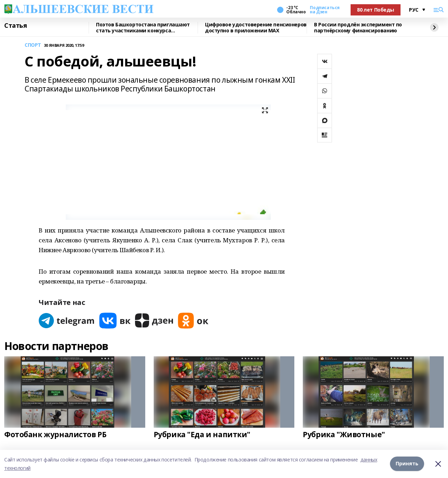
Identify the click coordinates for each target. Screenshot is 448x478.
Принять (407, 464)
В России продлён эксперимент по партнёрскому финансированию (358, 28)
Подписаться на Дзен (325, 10)
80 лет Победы (376, 10)
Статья (15, 26)
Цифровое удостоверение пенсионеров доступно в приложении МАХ (256, 28)
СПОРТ (33, 45)
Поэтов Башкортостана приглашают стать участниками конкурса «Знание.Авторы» (143, 28)
